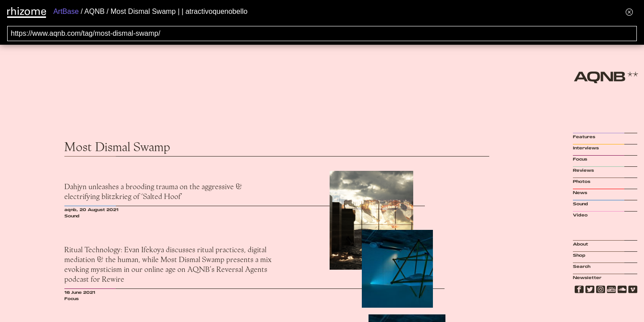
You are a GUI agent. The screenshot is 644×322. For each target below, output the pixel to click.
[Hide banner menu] (629, 12)
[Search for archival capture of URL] (322, 34)
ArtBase (66, 11)
